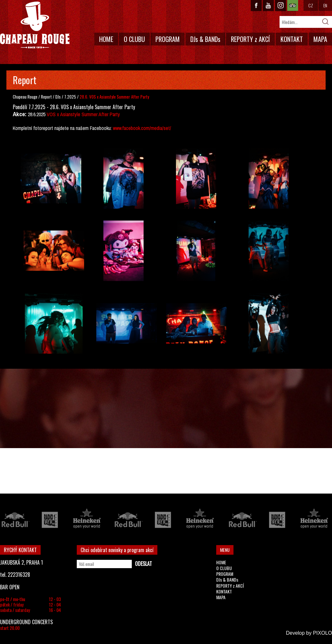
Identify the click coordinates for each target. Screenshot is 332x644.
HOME (106, 39)
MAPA (320, 39)
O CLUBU (134, 39)
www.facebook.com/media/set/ (142, 128)
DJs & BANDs (205, 39)
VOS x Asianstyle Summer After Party (83, 114)
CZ (311, 5)
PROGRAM (168, 39)
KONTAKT (292, 39)
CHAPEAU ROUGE (35, 25)
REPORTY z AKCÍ (250, 39)
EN (325, 5)
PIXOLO (322, 633)
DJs (59, 97)
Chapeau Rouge (25, 97)
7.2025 (70, 97)
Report (46, 97)
